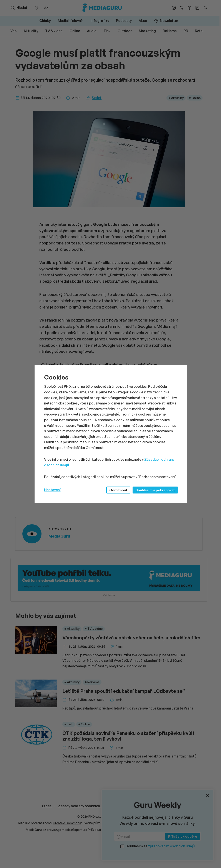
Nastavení (52, 490)
